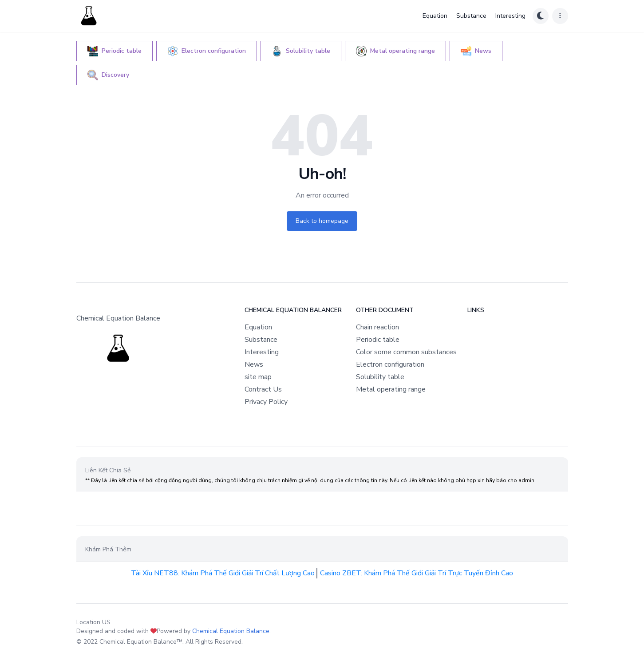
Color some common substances (406, 352)
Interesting (510, 16)
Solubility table (380, 377)
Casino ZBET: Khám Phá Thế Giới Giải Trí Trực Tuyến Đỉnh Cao (417, 573)
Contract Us (263, 389)
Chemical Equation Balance (231, 631)
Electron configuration (390, 364)
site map (258, 377)
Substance (471, 16)
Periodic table (378, 340)
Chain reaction (377, 327)
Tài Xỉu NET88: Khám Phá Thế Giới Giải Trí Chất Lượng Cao (223, 573)
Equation (435, 16)
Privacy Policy (266, 402)
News (254, 364)
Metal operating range (391, 389)
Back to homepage (322, 221)
